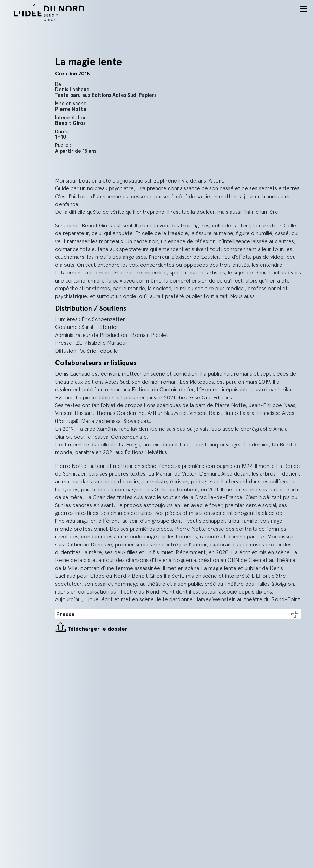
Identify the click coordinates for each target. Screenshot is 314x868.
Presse (66, 614)
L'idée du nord (58, 12)
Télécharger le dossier (97, 629)
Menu (303, 9)
